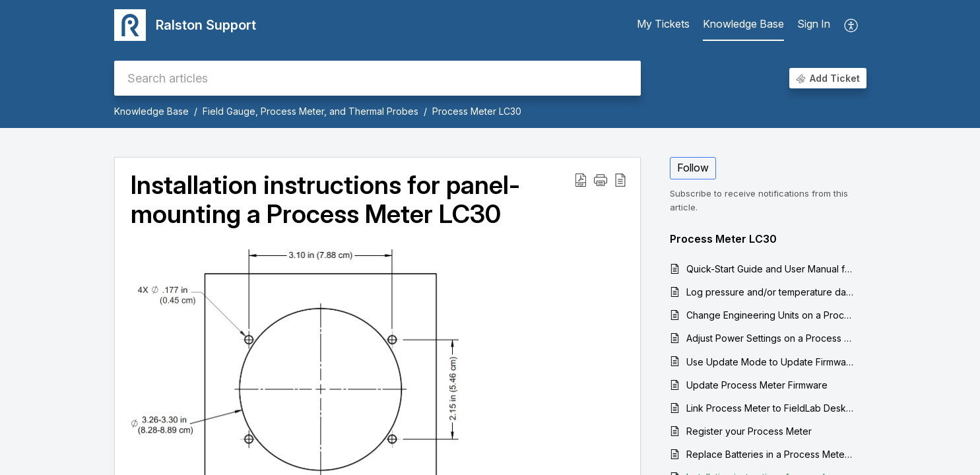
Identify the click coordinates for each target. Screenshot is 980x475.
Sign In (814, 24)
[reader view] (620, 179)
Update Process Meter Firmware (757, 385)
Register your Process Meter (749, 431)
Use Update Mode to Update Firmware (770, 362)
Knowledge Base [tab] (743, 24)
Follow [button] (693, 168)
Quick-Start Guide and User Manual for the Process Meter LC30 (770, 269)
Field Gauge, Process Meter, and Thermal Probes (310, 111)
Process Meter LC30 (477, 111)
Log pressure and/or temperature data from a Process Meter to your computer (770, 292)
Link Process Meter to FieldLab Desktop (770, 408)
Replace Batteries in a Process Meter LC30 (770, 454)
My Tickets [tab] (663, 24)
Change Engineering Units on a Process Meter (770, 315)
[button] (601, 179)
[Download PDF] (581, 179)
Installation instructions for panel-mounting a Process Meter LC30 (325, 200)
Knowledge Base (151, 111)
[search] (377, 78)
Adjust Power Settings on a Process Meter (770, 338)
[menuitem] (814, 25)
